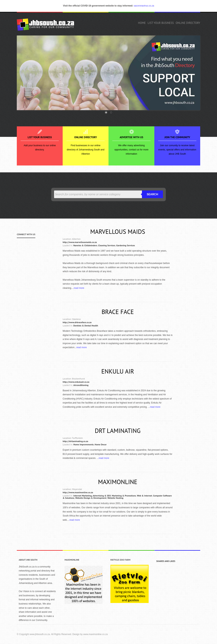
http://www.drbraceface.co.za (77, 322)
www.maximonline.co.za (96, 634)
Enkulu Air (118, 371)
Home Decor (101, 444)
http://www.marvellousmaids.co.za (80, 242)
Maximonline (118, 482)
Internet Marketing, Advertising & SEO (92, 496)
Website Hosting (115, 498)
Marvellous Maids (118, 232)
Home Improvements (83, 444)
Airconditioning (81, 385)
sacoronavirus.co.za (144, 6)
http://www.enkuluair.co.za (76, 382)
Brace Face (118, 312)
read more (79, 288)
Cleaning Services (107, 245)
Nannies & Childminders (85, 245)
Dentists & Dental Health (86, 326)
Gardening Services (126, 245)
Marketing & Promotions (124, 496)
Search (152, 194)
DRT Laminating (118, 431)
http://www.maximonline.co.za (78, 492)
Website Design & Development (91, 498)
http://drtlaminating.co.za (75, 441)
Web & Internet (145, 496)
